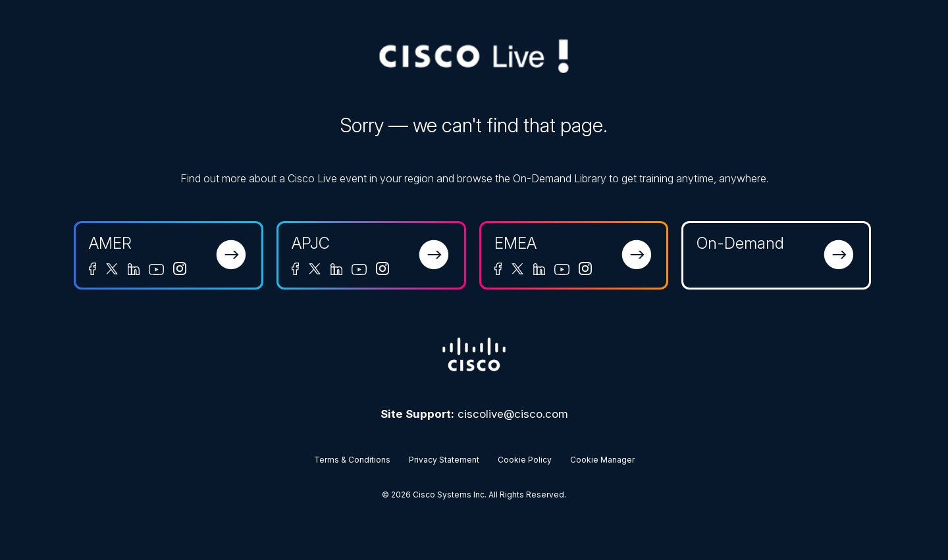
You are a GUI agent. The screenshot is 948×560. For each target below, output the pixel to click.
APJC (311, 243)
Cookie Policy (525, 460)
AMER (110, 243)
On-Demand (740, 243)
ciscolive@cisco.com (513, 414)
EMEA (515, 243)
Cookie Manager (602, 460)
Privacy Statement (444, 460)
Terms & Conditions (352, 460)
